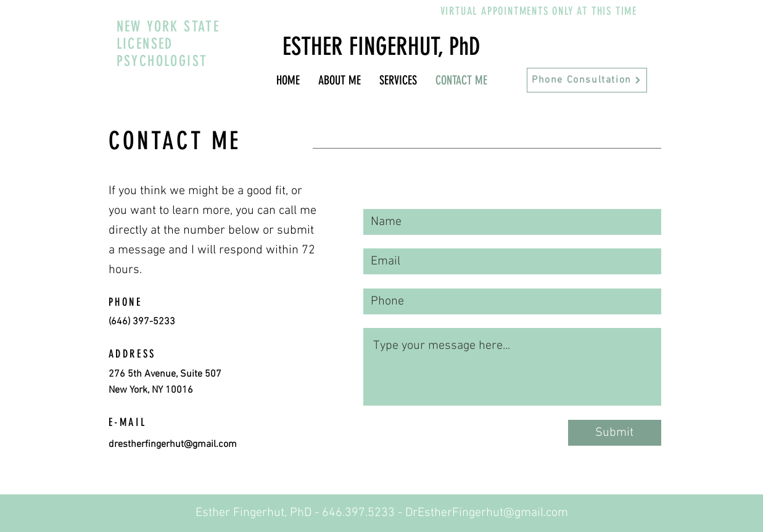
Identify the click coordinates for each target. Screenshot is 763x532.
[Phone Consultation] (587, 80)
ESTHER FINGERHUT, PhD (382, 47)
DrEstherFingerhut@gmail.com (487, 513)
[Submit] (615, 433)
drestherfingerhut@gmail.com (173, 444)
